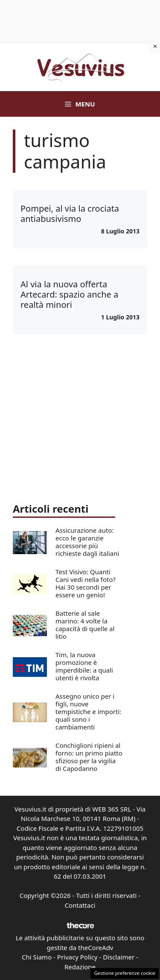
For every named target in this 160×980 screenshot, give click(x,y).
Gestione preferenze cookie (125, 973)
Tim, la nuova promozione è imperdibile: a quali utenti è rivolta (84, 666)
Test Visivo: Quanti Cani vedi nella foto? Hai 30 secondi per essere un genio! (86, 583)
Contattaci (80, 905)
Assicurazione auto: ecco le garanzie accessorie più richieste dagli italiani (87, 542)
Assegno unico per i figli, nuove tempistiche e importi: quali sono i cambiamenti (88, 711)
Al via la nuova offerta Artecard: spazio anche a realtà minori (69, 294)
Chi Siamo (37, 957)
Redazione (80, 967)
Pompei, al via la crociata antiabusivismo (70, 214)
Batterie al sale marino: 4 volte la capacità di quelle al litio (85, 625)
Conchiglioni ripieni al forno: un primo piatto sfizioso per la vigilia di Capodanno (89, 757)
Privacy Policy (77, 957)
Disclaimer (119, 957)
